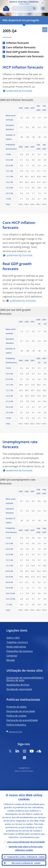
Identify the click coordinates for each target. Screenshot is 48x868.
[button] (43, 3)
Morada (11, 660)
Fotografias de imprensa (20, 651)
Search (34, 8)
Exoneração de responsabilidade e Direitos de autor (25, 679)
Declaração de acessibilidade (22, 720)
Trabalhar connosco (17, 642)
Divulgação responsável (19, 689)
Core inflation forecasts (21, 47)
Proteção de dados (17, 707)
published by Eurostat (19, 91)
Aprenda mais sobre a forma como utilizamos (26, 848)
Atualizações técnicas (18, 685)
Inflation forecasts (18, 43)
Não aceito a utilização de (26, 863)
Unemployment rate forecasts (25, 56)
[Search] (23, 8)
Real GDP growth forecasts (23, 52)
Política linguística (16, 725)
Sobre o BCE (13, 638)
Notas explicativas (16, 647)
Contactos (12, 656)
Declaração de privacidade (21, 711)
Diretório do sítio (15, 732)
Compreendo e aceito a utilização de (26, 857)
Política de (16, 716)
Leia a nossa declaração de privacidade (26, 842)
